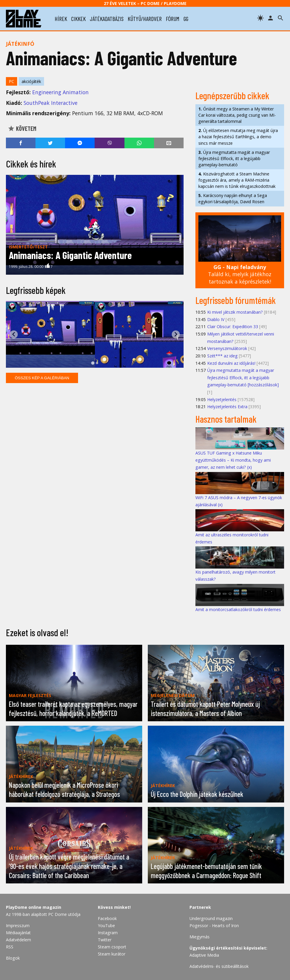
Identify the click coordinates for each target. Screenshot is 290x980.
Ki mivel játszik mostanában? (235, 312)
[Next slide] (176, 334)
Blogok (13, 958)
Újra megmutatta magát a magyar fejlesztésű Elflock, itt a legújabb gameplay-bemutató (234, 158)
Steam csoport (112, 947)
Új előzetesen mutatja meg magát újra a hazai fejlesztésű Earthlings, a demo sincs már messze (238, 137)
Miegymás (200, 937)
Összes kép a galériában (42, 378)
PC (12, 81)
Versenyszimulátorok (227, 348)
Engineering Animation (60, 92)
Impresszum (18, 926)
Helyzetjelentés (222, 399)
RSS (10, 947)
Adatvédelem (18, 940)
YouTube (106, 926)
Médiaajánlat (18, 933)
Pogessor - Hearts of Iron (214, 926)
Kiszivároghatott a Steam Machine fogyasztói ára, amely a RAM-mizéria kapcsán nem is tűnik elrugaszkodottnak (237, 180)
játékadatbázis (107, 19)
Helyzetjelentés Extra (227, 407)
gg (186, 19)
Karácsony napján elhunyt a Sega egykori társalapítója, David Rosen (233, 198)
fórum (173, 19)
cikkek (78, 19)
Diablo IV (216, 319)
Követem (22, 128)
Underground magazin (211, 918)
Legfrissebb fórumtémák (236, 300)
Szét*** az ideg (222, 356)
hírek (61, 19)
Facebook (107, 918)
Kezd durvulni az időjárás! (231, 363)
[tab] (93, 363)
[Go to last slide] (14, 334)
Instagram (108, 933)
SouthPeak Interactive (51, 103)
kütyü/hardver (145, 19)
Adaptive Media (204, 955)
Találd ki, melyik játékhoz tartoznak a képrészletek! (240, 274)
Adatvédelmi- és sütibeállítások (219, 966)
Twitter (105, 940)
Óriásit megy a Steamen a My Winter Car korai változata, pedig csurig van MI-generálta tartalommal (237, 115)
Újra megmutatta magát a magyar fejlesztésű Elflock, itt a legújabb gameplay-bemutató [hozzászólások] (243, 377)
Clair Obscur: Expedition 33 (233, 327)
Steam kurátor (112, 954)
